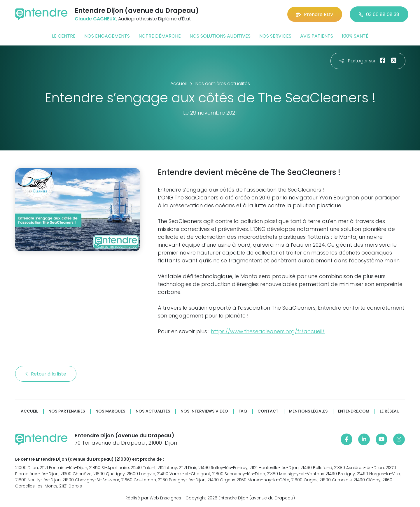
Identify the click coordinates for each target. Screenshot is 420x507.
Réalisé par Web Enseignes (153, 498)
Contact (268, 411)
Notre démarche (160, 36)
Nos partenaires (67, 411)
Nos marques (110, 411)
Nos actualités (153, 411)
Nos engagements (107, 36)
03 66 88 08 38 (379, 14)
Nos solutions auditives (220, 36)
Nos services (275, 36)
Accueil (29, 411)
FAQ (243, 411)
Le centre (64, 36)
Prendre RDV (315, 14)
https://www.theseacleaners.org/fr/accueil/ (268, 331)
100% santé (355, 36)
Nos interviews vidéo (204, 411)
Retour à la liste (46, 374)
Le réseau (390, 411)
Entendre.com (354, 411)
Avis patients (317, 36)
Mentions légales (308, 411)
